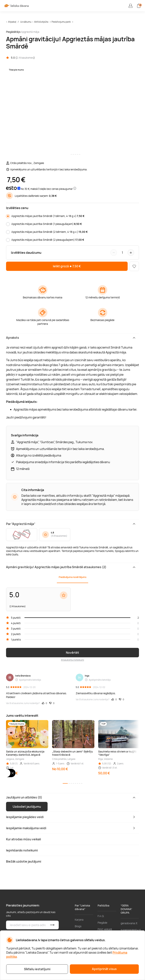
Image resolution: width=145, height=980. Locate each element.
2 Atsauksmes (25, 58)
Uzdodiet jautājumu (27, 807)
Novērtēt (72, 653)
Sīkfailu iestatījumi (37, 969)
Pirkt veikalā (105, 929)
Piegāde (102, 923)
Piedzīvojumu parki (61, 22)
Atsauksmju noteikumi (72, 660)
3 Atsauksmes (59, 536)
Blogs (78, 926)
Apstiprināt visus (104, 969)
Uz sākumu (26, 22)
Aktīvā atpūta (41, 22)
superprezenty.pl (131, 930)
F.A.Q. (101, 916)
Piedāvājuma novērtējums (72, 577)
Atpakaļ (12, 22)
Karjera (79, 920)
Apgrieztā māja (30, 32)
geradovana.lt (129, 923)
